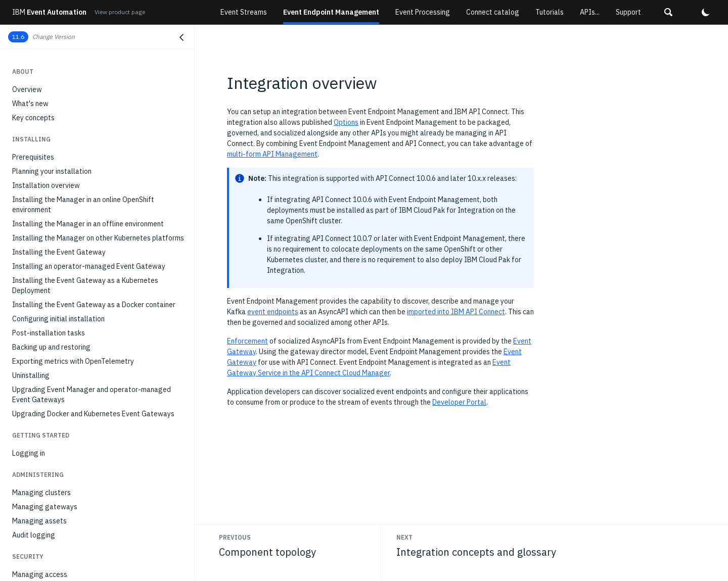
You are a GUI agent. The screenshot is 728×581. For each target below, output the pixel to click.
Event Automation (49, 12)
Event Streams (244, 12)
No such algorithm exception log (63, 476)
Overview (27, 164)
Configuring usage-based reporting (68, 533)
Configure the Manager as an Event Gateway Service (95, 274)
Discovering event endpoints (57, 72)
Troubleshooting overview (53, 420)
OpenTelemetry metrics (49, 366)
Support (628, 12)
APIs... (590, 12)
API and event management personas (72, 192)
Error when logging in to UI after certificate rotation (95, 561)
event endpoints (273, 312)
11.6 (18, 37)
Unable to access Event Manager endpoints (81, 505)
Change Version (54, 37)
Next (404, 537)
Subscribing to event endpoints (61, 86)
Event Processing (423, 12)
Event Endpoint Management (331, 12)
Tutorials (550, 12)
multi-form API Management (272, 154)
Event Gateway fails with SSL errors (69, 547)
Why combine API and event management (77, 178)
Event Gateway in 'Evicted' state (64, 491)
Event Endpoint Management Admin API (75, 380)
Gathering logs (36, 434)
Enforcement (247, 341)
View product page (120, 12)
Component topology (46, 207)
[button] (668, 12)
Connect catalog (493, 12)
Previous (235, 537)
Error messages (37, 462)
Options (346, 122)
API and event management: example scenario (85, 313)
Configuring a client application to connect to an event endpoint (98, 120)
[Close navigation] (181, 37)
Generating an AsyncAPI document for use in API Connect (89, 294)
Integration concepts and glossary (67, 260)
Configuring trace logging (53, 448)
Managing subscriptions (50, 101)
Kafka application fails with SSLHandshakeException (95, 519)
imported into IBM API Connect (456, 312)
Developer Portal (459, 402)
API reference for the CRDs (55, 352)
